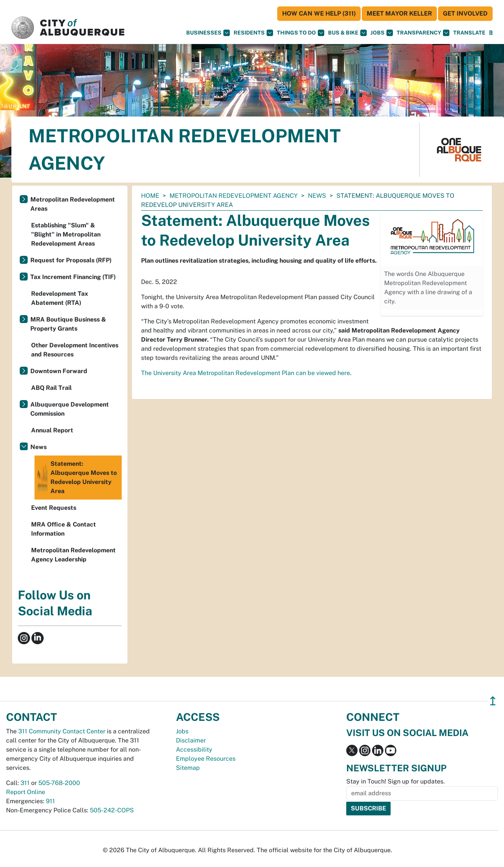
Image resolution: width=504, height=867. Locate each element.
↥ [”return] (493, 701)
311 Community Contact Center (62, 731)
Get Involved (465, 13)
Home (150, 196)
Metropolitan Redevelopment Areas (73, 204)
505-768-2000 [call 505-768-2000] (59, 783)
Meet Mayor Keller (399, 13)
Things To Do (301, 33)
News (317, 196)
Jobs (382, 33)
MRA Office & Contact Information (64, 529)
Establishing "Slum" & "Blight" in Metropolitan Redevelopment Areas (66, 234)
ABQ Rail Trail (51, 388)
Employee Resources (206, 759)
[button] (469, 33)
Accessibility (194, 750)
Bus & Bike (347, 33)
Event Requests (54, 508)
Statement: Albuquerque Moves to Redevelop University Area (77, 478)
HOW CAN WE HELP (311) (319, 13)
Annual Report (52, 430)
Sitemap (188, 768)
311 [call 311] (25, 783)
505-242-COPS (112, 810)
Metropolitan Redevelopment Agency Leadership (73, 555)
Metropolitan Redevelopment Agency (234, 196)
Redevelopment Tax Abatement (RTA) (60, 298)
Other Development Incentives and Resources (75, 350)
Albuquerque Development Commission (70, 409)
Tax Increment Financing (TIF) (73, 277)
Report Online (26, 792)
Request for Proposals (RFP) (71, 260)
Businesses (208, 33)
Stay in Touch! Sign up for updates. (396, 781)
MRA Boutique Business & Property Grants (68, 324)
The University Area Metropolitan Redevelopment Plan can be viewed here (246, 373)
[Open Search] (491, 33)
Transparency (423, 33)
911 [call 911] (50, 801)
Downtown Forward (59, 371)
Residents (253, 33)
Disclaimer (191, 740)
